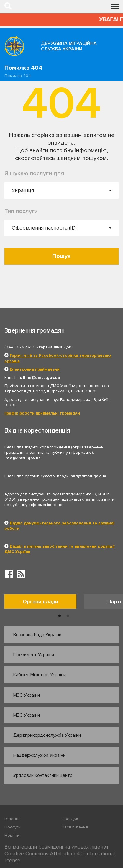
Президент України (34, 655)
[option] (44, 603)
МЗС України (27, 695)
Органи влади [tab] (40, 602)
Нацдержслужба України (39, 755)
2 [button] (68, 616)
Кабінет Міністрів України (40, 675)
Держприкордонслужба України (47, 735)
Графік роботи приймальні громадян (42, 413)
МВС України (27, 715)
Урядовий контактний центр (43, 775)
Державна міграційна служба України (69, 46)
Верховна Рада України (37, 635)
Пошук (61, 256)
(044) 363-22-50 (20, 347)
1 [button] (60, 616)
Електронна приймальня (35, 369)
